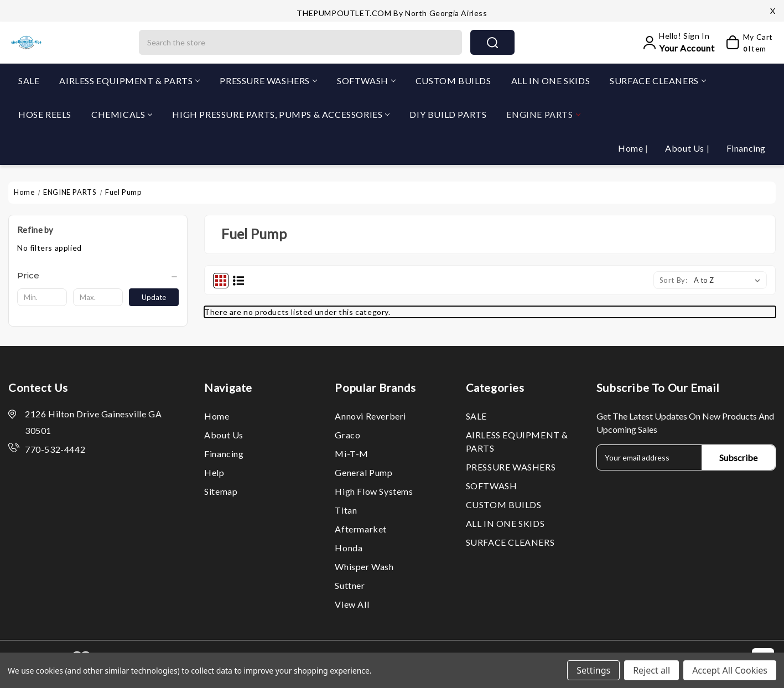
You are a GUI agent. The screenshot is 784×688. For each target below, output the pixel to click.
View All (352, 604)
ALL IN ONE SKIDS (551, 81)
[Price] (98, 276)
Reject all (651, 670)
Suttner (350, 585)
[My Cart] (746, 43)
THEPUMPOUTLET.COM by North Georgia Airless (392, 13)
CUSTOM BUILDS (453, 81)
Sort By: (674, 280)
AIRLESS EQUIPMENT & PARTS (129, 81)
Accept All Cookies (730, 670)
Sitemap (221, 491)
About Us (686, 148)
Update (154, 297)
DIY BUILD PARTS (448, 114)
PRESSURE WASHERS (268, 81)
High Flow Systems (374, 491)
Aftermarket (361, 529)
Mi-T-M (352, 454)
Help (214, 472)
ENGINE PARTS (543, 114)
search (492, 43)
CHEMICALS (122, 114)
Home (632, 148)
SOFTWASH (366, 81)
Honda (349, 548)
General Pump (364, 472)
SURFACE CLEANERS (658, 81)
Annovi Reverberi (370, 416)
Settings (593, 670)
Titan (346, 510)
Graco (347, 435)
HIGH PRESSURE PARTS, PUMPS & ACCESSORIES (281, 114)
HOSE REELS (45, 114)
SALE (29, 81)
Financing (746, 148)
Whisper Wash (364, 567)
